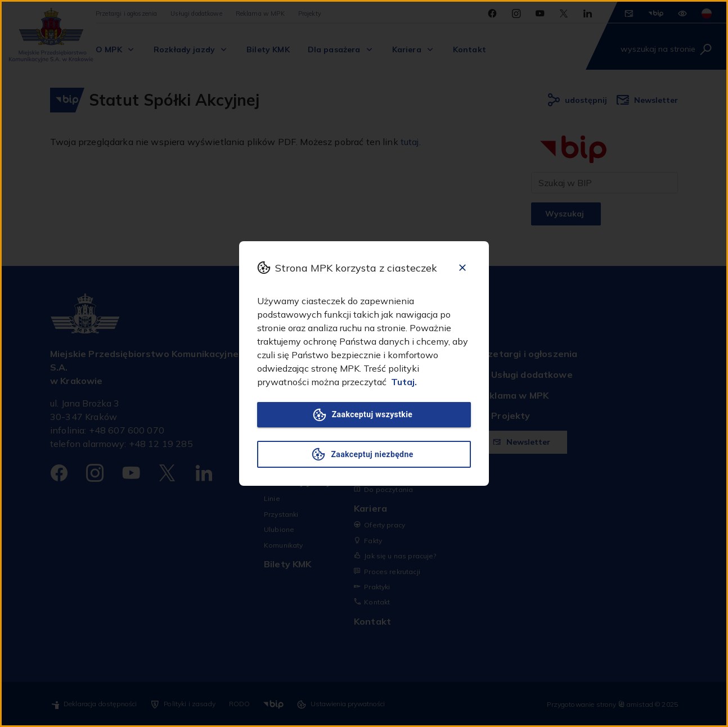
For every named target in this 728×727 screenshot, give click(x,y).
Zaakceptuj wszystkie (364, 415)
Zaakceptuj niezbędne (364, 454)
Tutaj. (404, 382)
